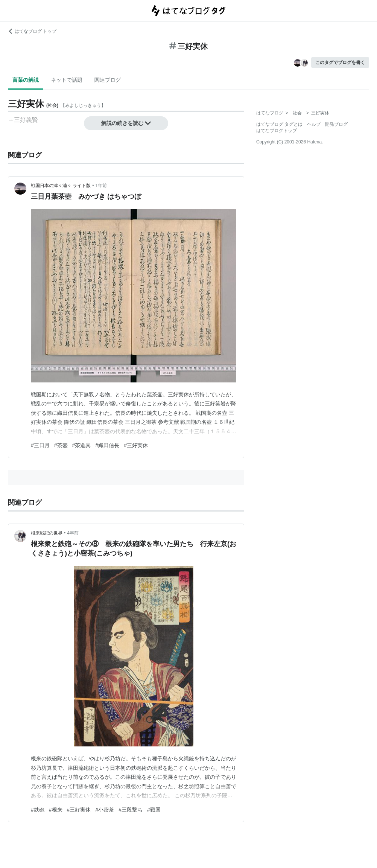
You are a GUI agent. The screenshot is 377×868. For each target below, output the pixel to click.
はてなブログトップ (277, 131)
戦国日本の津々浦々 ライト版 (61, 186)
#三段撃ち (131, 810)
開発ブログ (336, 124)
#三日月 (40, 445)
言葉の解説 (26, 80)
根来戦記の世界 (47, 533)
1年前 (101, 186)
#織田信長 (107, 445)
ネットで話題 (67, 80)
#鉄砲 (38, 810)
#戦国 (154, 810)
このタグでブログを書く (340, 62)
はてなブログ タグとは (279, 124)
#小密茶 (105, 810)
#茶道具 (82, 445)
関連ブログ (108, 80)
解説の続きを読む (126, 123)
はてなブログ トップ (32, 31)
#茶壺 (61, 445)
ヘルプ (314, 124)
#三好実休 (136, 445)
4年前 (73, 533)
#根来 (56, 810)
